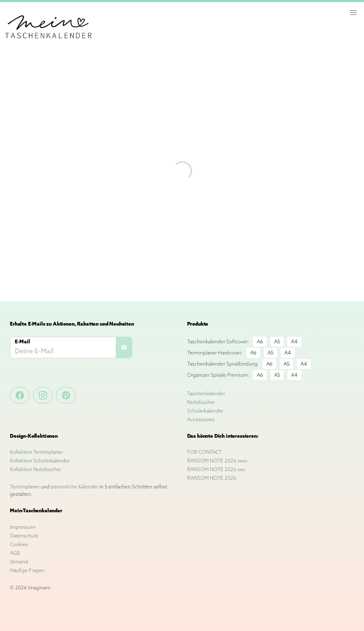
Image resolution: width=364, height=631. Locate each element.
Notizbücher (201, 402)
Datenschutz (24, 536)
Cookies (19, 544)
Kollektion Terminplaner (36, 452)
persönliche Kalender (74, 487)
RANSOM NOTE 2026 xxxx (217, 461)
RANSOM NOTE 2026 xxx (216, 469)
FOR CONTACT (204, 452)
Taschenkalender (206, 393)
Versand (19, 562)
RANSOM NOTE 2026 (212, 478)
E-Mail (22, 341)
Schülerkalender (205, 411)
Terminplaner (25, 487)
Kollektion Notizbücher (35, 469)
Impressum (23, 527)
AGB (15, 553)
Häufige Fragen (27, 570)
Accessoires (201, 419)
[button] (353, 13)
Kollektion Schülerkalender (40, 461)
